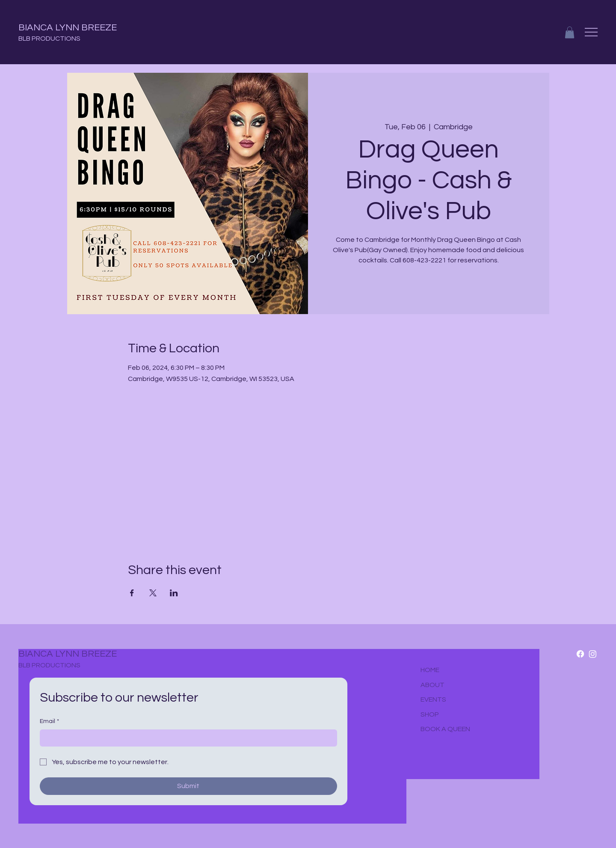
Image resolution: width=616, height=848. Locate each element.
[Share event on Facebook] (132, 593)
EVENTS (433, 699)
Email (49, 722)
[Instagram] (593, 654)
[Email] (186, 738)
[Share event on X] (153, 593)
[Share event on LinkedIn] (174, 593)
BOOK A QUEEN (445, 729)
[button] (570, 32)
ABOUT (432, 685)
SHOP (430, 714)
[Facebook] (580, 654)
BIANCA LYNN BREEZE (68, 28)
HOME (430, 670)
